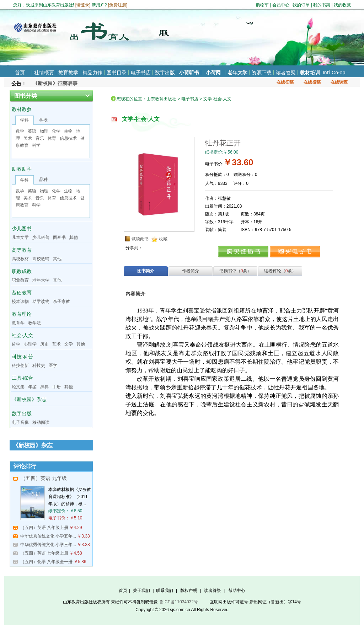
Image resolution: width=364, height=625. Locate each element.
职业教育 (20, 280)
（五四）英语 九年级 (44, 478)
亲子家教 (61, 301)
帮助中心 (237, 591)
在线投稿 (312, 82)
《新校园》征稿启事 (55, 83)
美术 (28, 138)
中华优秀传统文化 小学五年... (48, 536)
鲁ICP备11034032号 (179, 602)
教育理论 (22, 314)
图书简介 (146, 271)
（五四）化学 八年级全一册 (46, 562)
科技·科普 (22, 357)
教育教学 (68, 73)
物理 (44, 131)
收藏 (163, 239)
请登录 (83, 5)
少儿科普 (41, 237)
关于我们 (141, 591)
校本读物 (20, 301)
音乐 (40, 138)
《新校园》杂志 (29, 399)
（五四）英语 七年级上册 (44, 553)
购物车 (262, 5)
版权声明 (189, 591)
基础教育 (22, 293)
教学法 (34, 323)
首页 (20, 73)
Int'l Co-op (334, 73)
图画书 (59, 237)
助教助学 (22, 169)
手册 (57, 387)
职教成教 (22, 271)
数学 (20, 131)
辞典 (44, 387)
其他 (74, 237)
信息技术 (68, 138)
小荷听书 (189, 73)
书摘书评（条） (235, 271)
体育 (52, 138)
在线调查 (339, 82)
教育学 (18, 323)
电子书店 (141, 73)
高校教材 (20, 259)
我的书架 (322, 5)
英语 (32, 131)
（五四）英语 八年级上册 (44, 528)
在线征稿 (285, 82)
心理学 (30, 344)
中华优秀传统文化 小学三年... (48, 545)
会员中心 (281, 5)
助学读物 (41, 301)
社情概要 (44, 73)
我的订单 (301, 5)
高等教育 (22, 250)
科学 (36, 145)
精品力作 (92, 73)
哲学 (16, 344)
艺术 (57, 344)
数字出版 (165, 73)
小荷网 (213, 73)
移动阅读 (41, 422)
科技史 (39, 365)
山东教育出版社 (161, 99)
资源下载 (262, 73)
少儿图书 (22, 229)
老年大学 (237, 73)
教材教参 (22, 109)
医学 (53, 365)
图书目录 (117, 73)
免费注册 (118, 5)
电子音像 (20, 422)
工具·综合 (22, 378)
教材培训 (310, 73)
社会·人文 (22, 335)
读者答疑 (286, 73)
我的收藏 (342, 5)
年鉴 (32, 387)
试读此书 (140, 239)
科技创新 (20, 365)
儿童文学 (20, 237)
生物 (68, 131)
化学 (56, 131)
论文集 (18, 387)
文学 (69, 344)
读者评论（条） (280, 271)
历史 (44, 344)
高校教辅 (41, 259)
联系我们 (165, 591)
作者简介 (191, 271)
